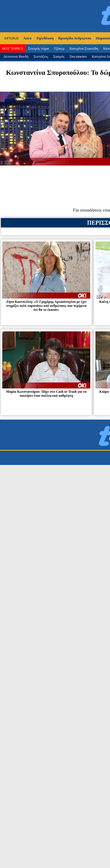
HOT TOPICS (13, 48)
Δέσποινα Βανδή (16, 56)
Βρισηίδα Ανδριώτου (75, 38)
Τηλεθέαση (45, 38)
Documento (78, 56)
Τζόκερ (59, 48)
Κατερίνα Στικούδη (84, 48)
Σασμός (59, 56)
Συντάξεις (41, 56)
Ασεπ (27, 38)
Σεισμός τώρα (38, 48)
